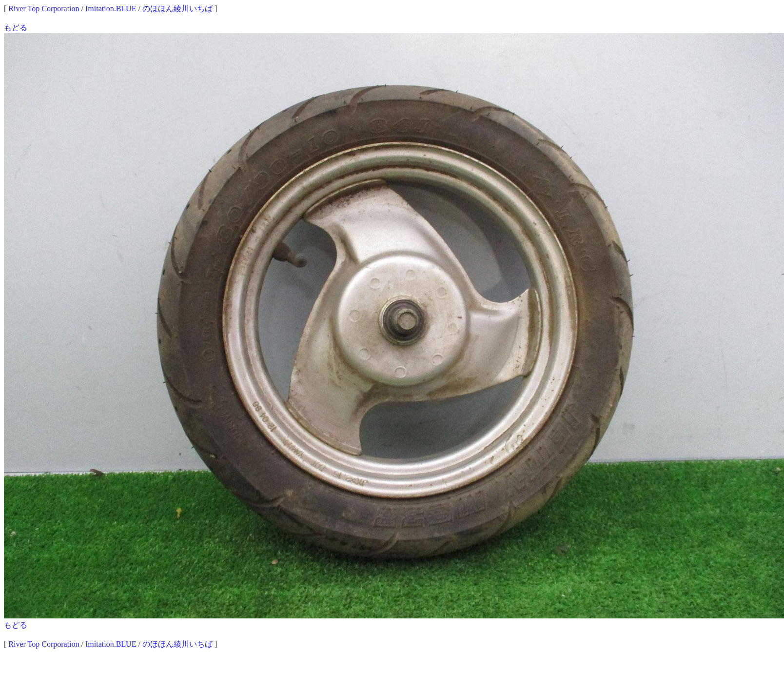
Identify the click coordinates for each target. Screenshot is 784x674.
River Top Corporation (44, 9)
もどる (16, 28)
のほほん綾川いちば (177, 9)
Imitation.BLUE (111, 9)
